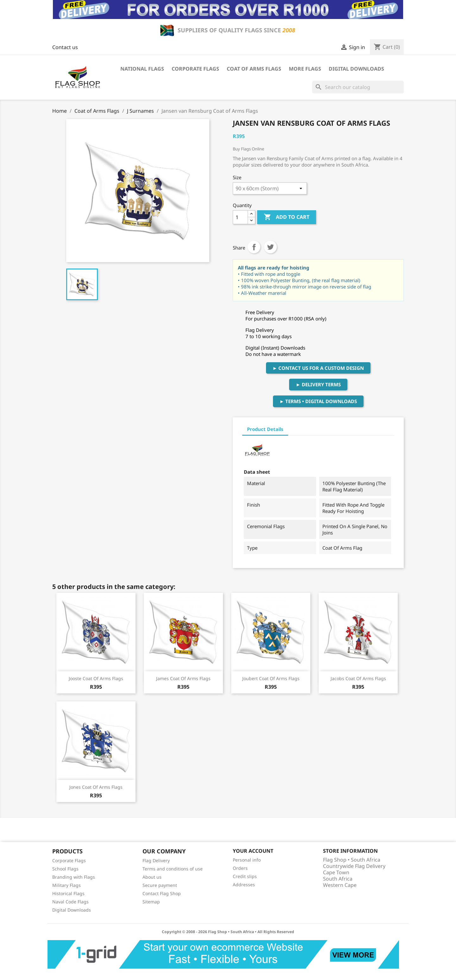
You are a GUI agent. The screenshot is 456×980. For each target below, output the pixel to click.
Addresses (244, 885)
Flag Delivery (156, 860)
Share (254, 247)
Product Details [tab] (265, 429)
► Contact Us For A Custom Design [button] (318, 368)
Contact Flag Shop (162, 893)
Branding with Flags (74, 877)
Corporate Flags (195, 69)
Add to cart (287, 217)
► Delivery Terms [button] (318, 384)
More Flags (305, 69)
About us (152, 877)
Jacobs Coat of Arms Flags (358, 678)
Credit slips (245, 876)
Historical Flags (68, 893)
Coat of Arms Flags (254, 69)
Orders (240, 868)
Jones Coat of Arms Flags (96, 787)
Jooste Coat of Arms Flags (96, 678)
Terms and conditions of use (173, 869)
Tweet (270, 247)
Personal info (247, 860)
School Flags (65, 869)
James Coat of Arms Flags (183, 678)
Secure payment (160, 885)
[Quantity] (240, 217)
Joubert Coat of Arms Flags (271, 678)
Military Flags (66, 885)
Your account (253, 851)
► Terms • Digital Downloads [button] (318, 401)
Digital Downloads (356, 69)
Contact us (65, 47)
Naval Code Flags (70, 902)
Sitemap (151, 902)
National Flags (142, 69)
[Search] (358, 87)
